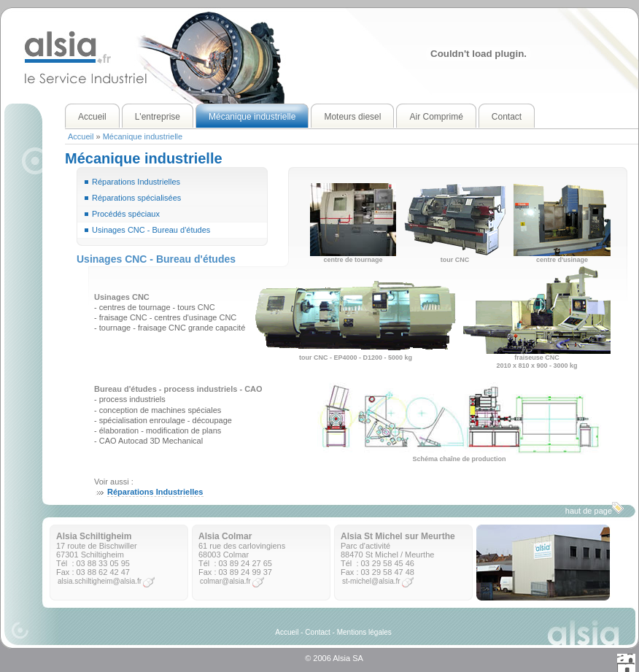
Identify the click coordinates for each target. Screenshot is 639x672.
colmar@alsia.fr (225, 581)
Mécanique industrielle (143, 136)
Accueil (81, 136)
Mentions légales (364, 632)
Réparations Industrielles (136, 182)
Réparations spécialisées (136, 198)
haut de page (595, 509)
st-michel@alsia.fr (371, 581)
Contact (317, 632)
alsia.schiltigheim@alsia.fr (100, 581)
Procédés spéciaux (126, 214)
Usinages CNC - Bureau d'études (151, 230)
